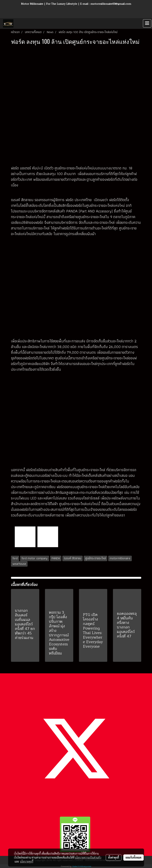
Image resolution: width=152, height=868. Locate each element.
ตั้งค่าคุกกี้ (114, 857)
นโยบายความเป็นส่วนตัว (88, 857)
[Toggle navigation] (147, 23)
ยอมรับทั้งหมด (133, 857)
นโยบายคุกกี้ (27, 861)
